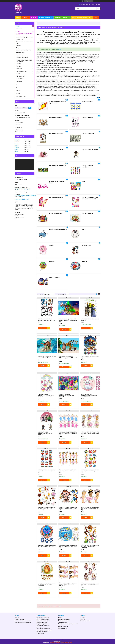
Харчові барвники (63, 622)
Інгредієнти (19, 66)
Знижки (96, 18)
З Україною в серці (87, 102)
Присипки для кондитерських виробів (25, 37)
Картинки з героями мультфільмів (88, 166)
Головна (18, 18)
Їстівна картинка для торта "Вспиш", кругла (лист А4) (90, 357)
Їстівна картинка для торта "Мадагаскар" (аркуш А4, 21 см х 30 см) (68, 358)
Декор (18, 31)
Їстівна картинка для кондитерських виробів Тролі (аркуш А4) (67, 396)
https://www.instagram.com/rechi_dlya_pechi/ (25, 195)
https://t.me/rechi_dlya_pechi (23, 189)
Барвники (19, 29)
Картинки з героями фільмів (90, 150)
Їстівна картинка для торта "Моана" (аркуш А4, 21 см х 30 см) (47, 357)
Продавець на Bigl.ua (58, 641)
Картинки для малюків (56, 118)
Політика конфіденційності (66, 643)
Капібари (52, 261)
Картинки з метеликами (56, 197)
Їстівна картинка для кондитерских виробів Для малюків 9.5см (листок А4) (68, 433)
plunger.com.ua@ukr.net (22, 187)
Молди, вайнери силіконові (43, 621)
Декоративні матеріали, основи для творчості (24, 61)
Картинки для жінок (88, 118)
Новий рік (85, 261)
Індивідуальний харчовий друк (58, 229)
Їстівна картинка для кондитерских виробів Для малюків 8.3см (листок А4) (68, 471)
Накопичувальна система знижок (23, 622)
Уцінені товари (20, 79)
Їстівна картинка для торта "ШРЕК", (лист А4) (90, 320)
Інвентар (19, 64)
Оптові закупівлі (21, 76)
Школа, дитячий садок (56, 213)
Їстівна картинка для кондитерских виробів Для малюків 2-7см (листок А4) (90, 546)
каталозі (59, 49)
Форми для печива (41, 627)
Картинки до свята (87, 213)
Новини (18, 85)
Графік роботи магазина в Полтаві (82, 18)
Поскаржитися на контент (55, 643)
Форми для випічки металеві (43, 629)
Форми (18, 74)
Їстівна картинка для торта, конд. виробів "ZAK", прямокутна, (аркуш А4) (68, 320)
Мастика (60, 618)
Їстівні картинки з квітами (57, 150)
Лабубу (51, 245)
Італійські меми (86, 245)
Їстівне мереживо (63, 628)
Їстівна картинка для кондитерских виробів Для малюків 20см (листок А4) (68, 509)
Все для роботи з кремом (43, 619)
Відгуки (18, 94)
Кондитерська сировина (64, 621)
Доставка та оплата (45, 18)
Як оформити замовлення (62, 18)
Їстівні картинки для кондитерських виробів (24, 34)
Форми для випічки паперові (43, 625)
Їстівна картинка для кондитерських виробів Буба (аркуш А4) (45, 433)
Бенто (84, 229)
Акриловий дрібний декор (22, 57)
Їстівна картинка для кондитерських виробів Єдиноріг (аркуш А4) (46, 396)
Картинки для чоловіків (56, 134)
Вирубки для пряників (42, 624)
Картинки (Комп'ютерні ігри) (57, 165)
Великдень (19, 81)
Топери (18, 48)
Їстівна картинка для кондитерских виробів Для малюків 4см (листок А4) (90, 471)
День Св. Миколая (55, 277)
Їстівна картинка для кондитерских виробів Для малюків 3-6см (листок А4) (47, 509)
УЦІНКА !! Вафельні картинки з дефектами (58, 102)
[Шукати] (98, 8)
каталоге (59, 606)
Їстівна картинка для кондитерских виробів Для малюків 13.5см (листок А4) (68, 584)
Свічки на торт (20, 39)
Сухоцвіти (18, 45)
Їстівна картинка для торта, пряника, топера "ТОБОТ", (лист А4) (47, 320)
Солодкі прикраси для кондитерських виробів (25, 42)
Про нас (18, 91)
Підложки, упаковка (85, 621)
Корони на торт (20, 55)
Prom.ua (65, 640)
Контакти (34, 18)
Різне (83, 181)
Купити (43, 328)
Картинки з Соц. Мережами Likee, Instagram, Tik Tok (90, 198)
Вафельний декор (20, 52)
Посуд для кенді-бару (22, 71)
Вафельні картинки (63, 627)
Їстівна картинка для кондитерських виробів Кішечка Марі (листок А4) (89, 396)
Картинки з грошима (88, 134)
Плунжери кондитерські (42, 632)
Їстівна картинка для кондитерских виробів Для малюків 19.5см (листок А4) (47, 584)
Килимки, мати (40, 633)
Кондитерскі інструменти (43, 618)
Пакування (19, 69)
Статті (17, 88)
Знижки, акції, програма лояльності (23, 621)
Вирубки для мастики (42, 622)
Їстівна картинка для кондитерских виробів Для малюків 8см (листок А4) (47, 471)
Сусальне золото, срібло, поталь (24, 50)
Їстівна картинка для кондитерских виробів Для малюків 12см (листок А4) (90, 584)
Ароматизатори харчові (64, 619)
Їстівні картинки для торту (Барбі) (57, 182)
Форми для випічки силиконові (44, 630)
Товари (25, 18)
